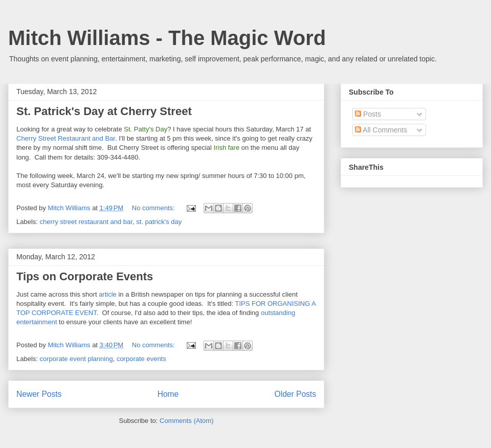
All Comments (381, 130)
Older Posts (295, 394)
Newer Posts (39, 394)
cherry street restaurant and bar (86, 222)
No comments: (154, 208)
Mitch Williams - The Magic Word (167, 38)
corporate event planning (76, 359)
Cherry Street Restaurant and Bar (66, 138)
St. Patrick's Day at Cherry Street (104, 111)
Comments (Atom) (186, 421)
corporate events (141, 359)
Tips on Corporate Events (85, 276)
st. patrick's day (159, 222)
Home (168, 394)
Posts (368, 114)
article (108, 294)
